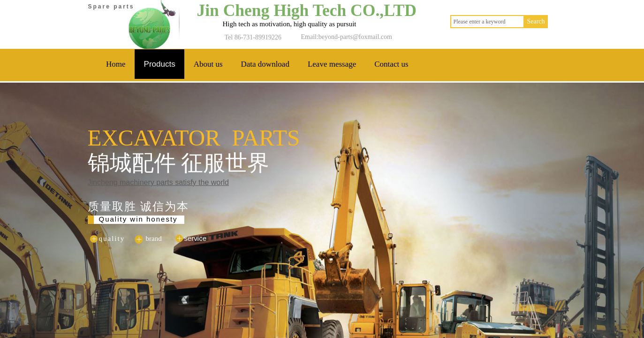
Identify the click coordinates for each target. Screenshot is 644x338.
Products (160, 64)
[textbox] (487, 22)
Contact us (391, 64)
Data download (265, 64)
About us (208, 64)
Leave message (332, 64)
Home (116, 64)
